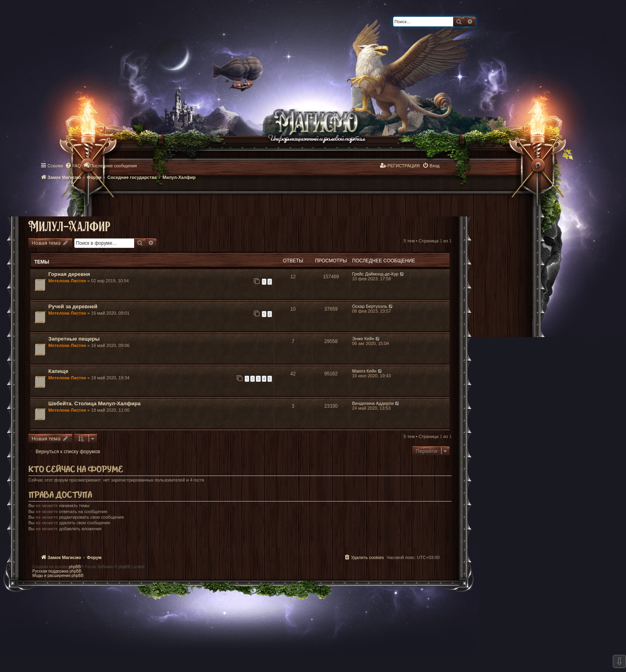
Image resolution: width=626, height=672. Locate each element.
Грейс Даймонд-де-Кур (375, 274)
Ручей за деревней (73, 306)
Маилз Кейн (364, 371)
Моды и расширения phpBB (58, 576)
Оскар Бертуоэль (370, 306)
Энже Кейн (363, 339)
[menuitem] (73, 166)
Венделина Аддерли (373, 403)
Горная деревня (69, 274)
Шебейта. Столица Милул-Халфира (94, 403)
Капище (58, 371)
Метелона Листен (67, 281)
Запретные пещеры (74, 339)
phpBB (75, 567)
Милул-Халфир (69, 226)
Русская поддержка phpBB (57, 571)
